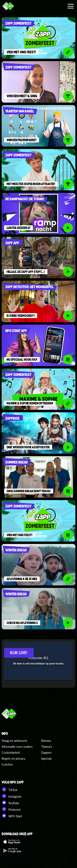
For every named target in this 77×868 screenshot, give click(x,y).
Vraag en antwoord (14, 741)
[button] (59, 647)
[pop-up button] (51, 647)
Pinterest (11, 809)
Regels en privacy (13, 758)
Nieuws (46, 741)
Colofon (7, 764)
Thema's (47, 747)
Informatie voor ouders (17, 747)
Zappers (46, 752)
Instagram (11, 796)
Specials (47, 758)
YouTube (10, 803)
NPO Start (12, 816)
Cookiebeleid (11, 752)
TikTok (10, 789)
